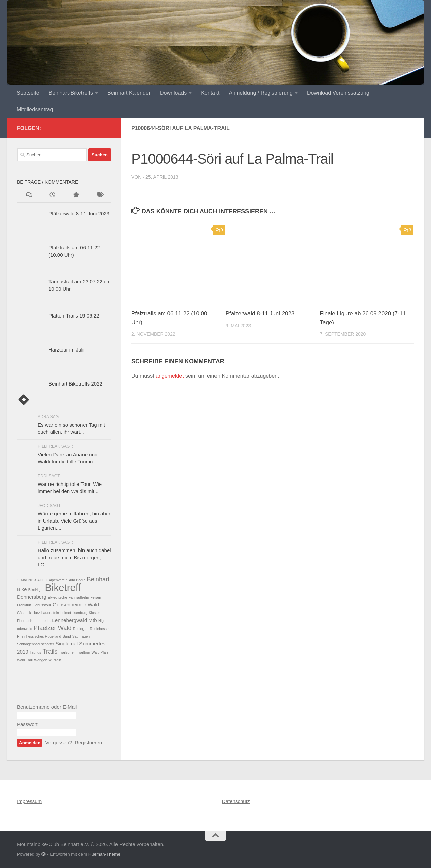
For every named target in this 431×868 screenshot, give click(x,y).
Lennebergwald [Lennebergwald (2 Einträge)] (69, 620)
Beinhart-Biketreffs (71, 93)
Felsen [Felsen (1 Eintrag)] (96, 597)
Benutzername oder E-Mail (47, 707)
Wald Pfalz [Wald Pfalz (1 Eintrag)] (100, 652)
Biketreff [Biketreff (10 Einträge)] (63, 587)
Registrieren (88, 743)
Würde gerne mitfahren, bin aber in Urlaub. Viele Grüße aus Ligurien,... (74, 521)
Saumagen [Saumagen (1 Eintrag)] (81, 636)
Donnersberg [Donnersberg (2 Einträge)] (32, 597)
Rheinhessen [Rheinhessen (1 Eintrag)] (100, 629)
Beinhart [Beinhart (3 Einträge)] (98, 579)
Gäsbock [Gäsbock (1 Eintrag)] (24, 613)
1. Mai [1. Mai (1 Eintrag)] (22, 580)
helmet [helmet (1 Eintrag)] (66, 613)
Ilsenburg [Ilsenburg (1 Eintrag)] (80, 613)
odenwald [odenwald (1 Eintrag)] (25, 629)
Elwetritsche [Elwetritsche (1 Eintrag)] (57, 597)
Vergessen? (59, 743)
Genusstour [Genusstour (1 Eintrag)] (42, 605)
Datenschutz (236, 801)
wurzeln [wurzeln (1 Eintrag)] (55, 660)
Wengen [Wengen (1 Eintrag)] (41, 660)
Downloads (173, 93)
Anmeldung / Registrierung (260, 93)
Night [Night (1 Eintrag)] (103, 621)
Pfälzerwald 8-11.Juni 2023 (260, 314)
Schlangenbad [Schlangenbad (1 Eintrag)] (28, 644)
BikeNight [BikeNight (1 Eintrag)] (36, 590)
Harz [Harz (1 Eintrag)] (36, 613)
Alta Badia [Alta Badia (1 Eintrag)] (77, 580)
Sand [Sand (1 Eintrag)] (67, 636)
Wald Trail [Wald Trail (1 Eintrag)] (25, 660)
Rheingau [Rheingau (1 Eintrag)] (81, 629)
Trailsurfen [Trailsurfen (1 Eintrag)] (67, 652)
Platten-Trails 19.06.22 (74, 316)
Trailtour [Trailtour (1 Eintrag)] (84, 652)
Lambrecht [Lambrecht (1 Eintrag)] (42, 621)
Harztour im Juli (66, 350)
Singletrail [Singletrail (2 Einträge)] (67, 644)
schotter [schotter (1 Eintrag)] (47, 644)
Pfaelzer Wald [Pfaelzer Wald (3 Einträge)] (53, 628)
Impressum (29, 801)
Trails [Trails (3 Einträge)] (50, 651)
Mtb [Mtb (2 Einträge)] (92, 620)
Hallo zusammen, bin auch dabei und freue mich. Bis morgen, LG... (74, 557)
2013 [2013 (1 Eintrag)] (32, 580)
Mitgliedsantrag (35, 110)
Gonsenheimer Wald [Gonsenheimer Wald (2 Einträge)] (76, 605)
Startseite (28, 93)
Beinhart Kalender (129, 93)
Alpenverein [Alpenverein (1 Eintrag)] (58, 580)
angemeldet (170, 376)
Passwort (27, 724)
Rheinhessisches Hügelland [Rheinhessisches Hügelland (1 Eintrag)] (39, 636)
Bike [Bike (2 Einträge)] (22, 589)
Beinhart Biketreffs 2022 (75, 384)
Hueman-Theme (104, 854)
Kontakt (210, 93)
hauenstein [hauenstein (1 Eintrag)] (50, 613)
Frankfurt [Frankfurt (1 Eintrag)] (24, 605)
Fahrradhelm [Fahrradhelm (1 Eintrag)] (79, 597)
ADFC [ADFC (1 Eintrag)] (42, 580)
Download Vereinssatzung (338, 93)
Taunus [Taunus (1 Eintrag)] (35, 652)
